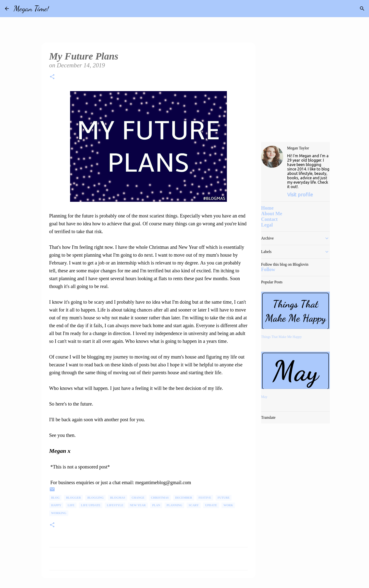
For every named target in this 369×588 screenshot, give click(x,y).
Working (59, 513)
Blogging (95, 498)
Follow (268, 269)
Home (267, 208)
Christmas (160, 498)
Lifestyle (115, 505)
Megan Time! (31, 9)
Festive (205, 498)
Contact (270, 219)
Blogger (73, 498)
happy (56, 505)
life (71, 505)
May (264, 397)
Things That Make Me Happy (282, 337)
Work (228, 505)
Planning (174, 505)
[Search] (56, 9)
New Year (138, 505)
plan (156, 505)
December (184, 498)
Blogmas (117, 498)
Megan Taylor (298, 148)
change (138, 498)
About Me (272, 214)
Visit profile (300, 195)
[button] (52, 78)
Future (224, 498)
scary (194, 505)
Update (211, 505)
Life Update (91, 505)
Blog (55, 498)
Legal (267, 225)
